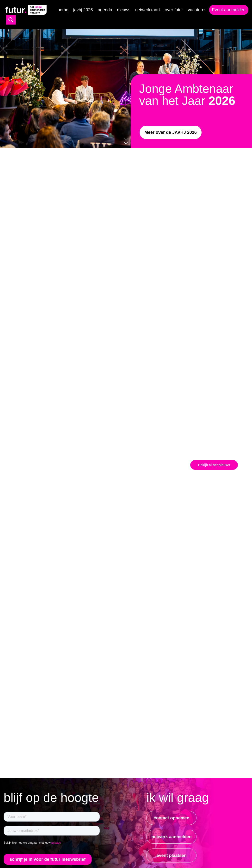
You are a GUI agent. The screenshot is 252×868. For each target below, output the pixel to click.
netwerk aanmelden (171, 837)
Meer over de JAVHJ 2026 (171, 132)
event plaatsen (171, 855)
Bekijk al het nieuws (214, 465)
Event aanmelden (229, 10)
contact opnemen (171, 818)
